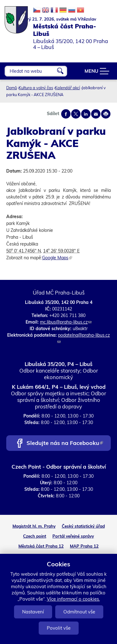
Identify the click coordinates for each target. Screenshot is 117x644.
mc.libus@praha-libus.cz (66, 322)
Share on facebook (66, 114)
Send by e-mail (96, 114)
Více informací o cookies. (73, 599)
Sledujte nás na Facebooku (65, 444)
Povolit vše (59, 628)
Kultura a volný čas (36, 88)
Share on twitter (76, 114)
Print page (106, 114)
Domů (12, 88)
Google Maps (57, 258)
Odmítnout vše (79, 612)
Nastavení (33, 612)
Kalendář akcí (67, 88)
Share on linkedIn (86, 114)
